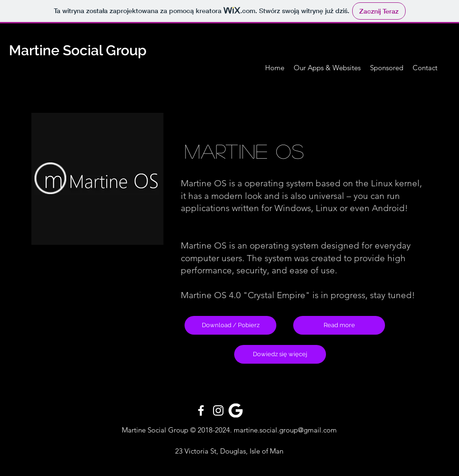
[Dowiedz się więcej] (280, 354)
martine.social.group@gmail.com (285, 430)
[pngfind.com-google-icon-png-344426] (236, 410)
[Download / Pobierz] (230, 325)
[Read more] (339, 325)
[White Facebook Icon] (201, 410)
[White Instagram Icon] (218, 410)
